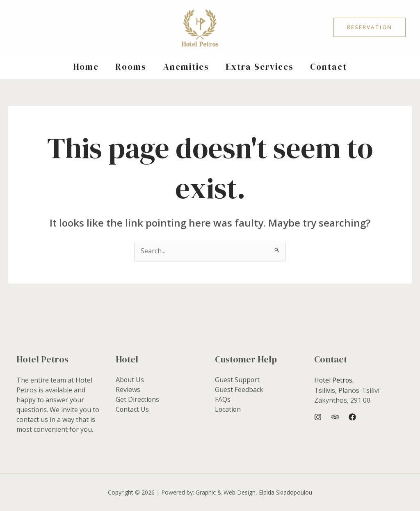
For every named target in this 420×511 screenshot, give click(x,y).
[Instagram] (318, 417)
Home (85, 67)
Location (228, 410)
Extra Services (260, 67)
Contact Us (132, 410)
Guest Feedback (239, 390)
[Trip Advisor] (335, 417)
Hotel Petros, (334, 380)
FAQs (223, 400)
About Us (130, 380)
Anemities (186, 67)
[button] (370, 27)
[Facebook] (352, 417)
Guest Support (237, 380)
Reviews (128, 390)
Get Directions (138, 400)
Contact (330, 67)
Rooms (130, 67)
